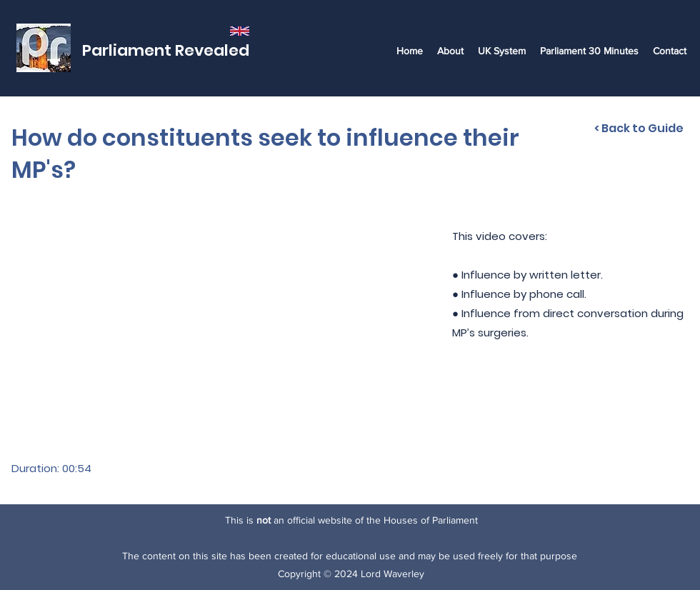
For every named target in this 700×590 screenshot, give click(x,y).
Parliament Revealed (166, 50)
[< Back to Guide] (639, 129)
